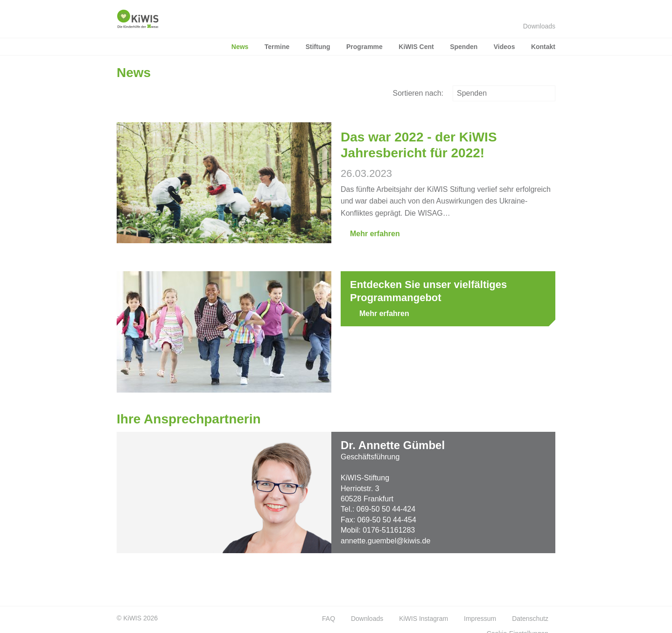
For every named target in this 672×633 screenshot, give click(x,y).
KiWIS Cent (416, 47)
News (240, 47)
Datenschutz (530, 619)
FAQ (329, 619)
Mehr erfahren (370, 234)
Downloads (535, 26)
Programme (364, 47)
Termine (277, 47)
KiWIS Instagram (423, 619)
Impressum (480, 619)
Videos (504, 47)
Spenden (464, 47)
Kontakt (543, 47)
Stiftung (318, 47)
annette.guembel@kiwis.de (385, 541)
